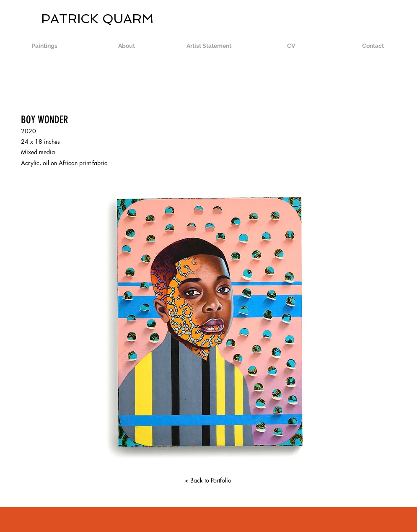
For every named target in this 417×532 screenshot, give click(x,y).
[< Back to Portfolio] (208, 480)
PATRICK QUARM (79, 19)
